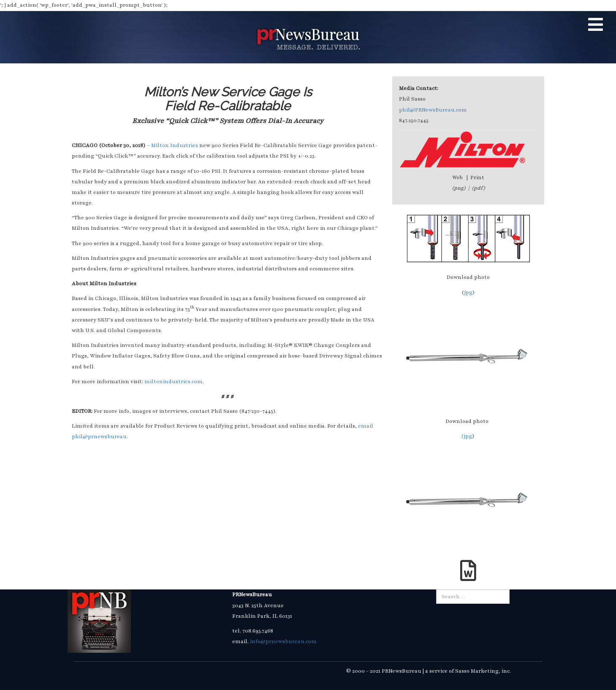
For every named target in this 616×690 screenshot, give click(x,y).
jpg (468, 292)
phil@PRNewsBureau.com (433, 110)
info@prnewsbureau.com (283, 641)
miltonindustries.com (174, 382)
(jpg (467, 436)
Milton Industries (175, 145)
